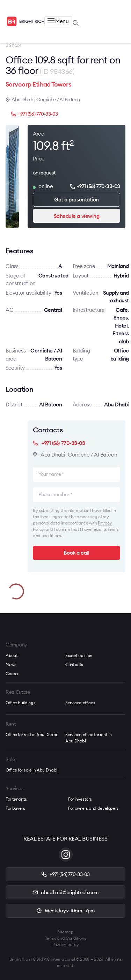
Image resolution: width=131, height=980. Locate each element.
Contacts (74, 664)
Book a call (76, 553)
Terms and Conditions (66, 938)
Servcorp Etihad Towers (38, 84)
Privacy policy (66, 944)
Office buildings (20, 703)
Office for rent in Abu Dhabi (31, 735)
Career (12, 674)
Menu (58, 21)
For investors (80, 799)
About (12, 655)
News (11, 664)
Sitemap (65, 932)
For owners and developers (93, 808)
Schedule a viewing (77, 216)
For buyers (15, 808)
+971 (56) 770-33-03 (34, 114)
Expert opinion (79, 655)
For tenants (16, 799)
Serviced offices (80, 703)
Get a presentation (77, 200)
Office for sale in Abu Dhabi (31, 770)
